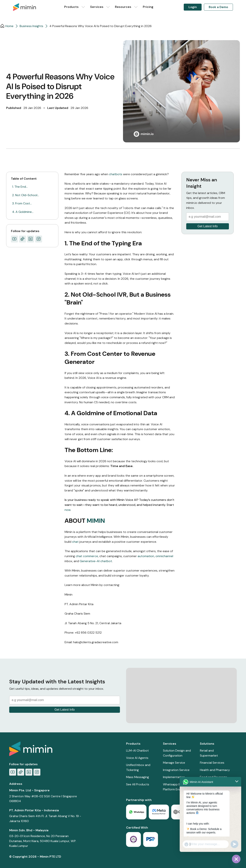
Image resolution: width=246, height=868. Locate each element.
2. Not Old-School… (26, 195)
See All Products (138, 784)
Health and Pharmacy (215, 770)
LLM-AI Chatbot (137, 751)
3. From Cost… (22, 203)
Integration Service (176, 770)
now (67, 510)
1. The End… (20, 187)
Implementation (174, 777)
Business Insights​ (31, 26)
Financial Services (212, 763)
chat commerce (87, 556)
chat (75, 542)
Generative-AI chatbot (96, 561)
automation (146, 556)
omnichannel (164, 556)
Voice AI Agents (137, 758)
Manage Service (174, 763)
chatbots (116, 174)
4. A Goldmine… (23, 212)
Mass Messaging (138, 777)
